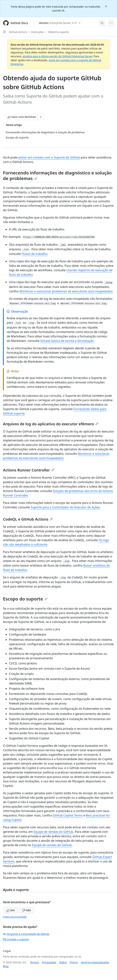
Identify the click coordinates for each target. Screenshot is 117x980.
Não (27, 910)
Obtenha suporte (58, 32)
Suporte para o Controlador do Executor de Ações (65, 507)
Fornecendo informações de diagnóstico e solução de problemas (57, 175)
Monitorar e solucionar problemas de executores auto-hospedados (66, 291)
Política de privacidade (15, 917)
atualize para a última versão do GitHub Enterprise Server (57, 56)
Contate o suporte (16, 939)
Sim (11, 910)
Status (63, 962)
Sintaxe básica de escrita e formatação (67, 341)
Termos (35, 962)
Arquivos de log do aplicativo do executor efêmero (51, 424)
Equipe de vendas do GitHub (53, 832)
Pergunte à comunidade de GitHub (26, 934)
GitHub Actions (18, 32)
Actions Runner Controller (29, 470)
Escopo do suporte (25, 599)
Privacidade (49, 962)
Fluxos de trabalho (35, 254)
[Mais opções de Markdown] (41, 117)
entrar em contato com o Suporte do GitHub (49, 157)
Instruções (38, 32)
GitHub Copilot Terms (68, 815)
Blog (6, 966)
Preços (74, 962)
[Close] (106, 6)
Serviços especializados (95, 962)
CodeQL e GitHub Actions (28, 519)
